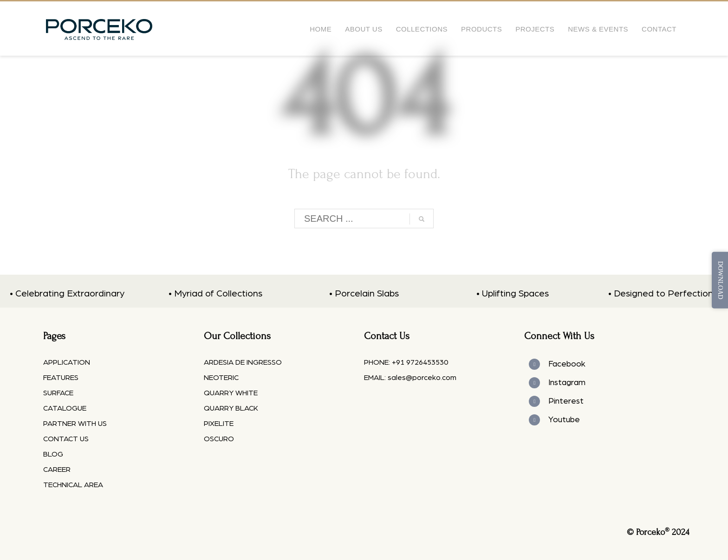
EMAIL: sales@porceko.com (410, 378)
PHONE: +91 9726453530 (406, 362)
